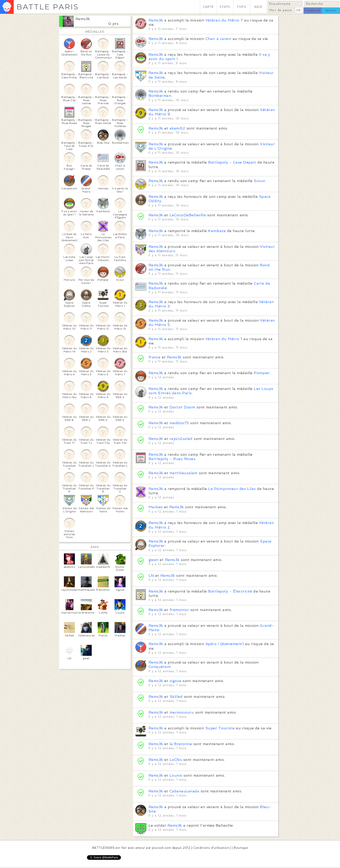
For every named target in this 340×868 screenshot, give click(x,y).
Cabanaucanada (184, 791)
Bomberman (160, 96)
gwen (154, 560)
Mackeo (156, 507)
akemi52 (177, 128)
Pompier (262, 373)
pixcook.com (161, 848)
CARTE (208, 7)
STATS (225, 7)
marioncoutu (182, 712)
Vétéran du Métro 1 (224, 339)
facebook (313, 10)
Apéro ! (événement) (225, 644)
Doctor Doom (182, 407)
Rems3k (83, 19)
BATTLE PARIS (48, 7)
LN (151, 576)
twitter (331, 10)
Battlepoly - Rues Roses (172, 459)
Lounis (176, 775)
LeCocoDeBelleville (188, 215)
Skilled (176, 697)
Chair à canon (218, 39)
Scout (259, 181)
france (155, 357)
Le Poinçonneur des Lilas (232, 489)
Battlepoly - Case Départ (232, 162)
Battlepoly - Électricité (230, 591)
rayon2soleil (181, 439)
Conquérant (160, 667)
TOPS (242, 7)
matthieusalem (183, 473)
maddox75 (179, 423)
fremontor (179, 610)
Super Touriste (220, 728)
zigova (175, 681)
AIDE (258, 7)
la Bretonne (181, 744)
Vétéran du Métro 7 (224, 20)
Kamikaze (217, 231)
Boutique (241, 848)
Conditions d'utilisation (211, 848)
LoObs (176, 760)
